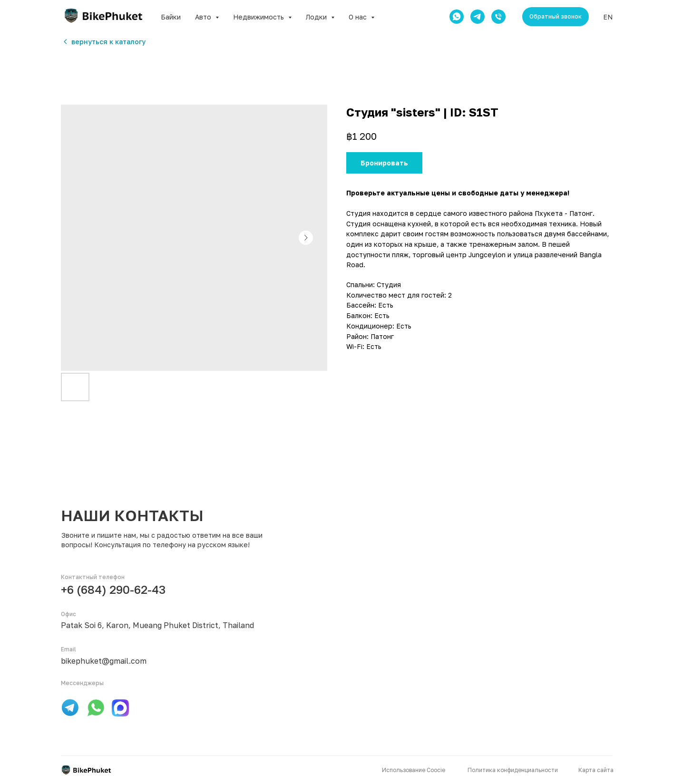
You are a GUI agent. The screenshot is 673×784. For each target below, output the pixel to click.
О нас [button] (359, 17)
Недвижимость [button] (259, 17)
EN (608, 17)
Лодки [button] (317, 17)
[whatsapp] (457, 17)
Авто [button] (204, 17)
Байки (171, 17)
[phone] (498, 17)
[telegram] (478, 17)
